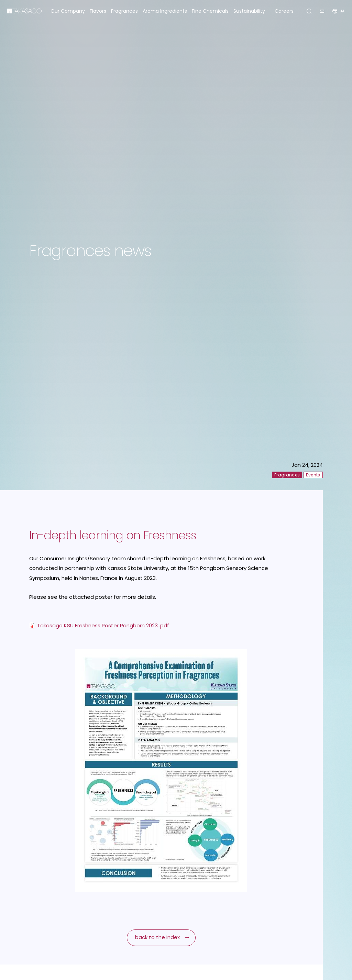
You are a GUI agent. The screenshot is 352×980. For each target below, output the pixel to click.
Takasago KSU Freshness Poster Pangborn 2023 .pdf (103, 625)
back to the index (157, 937)
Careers (284, 11)
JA (342, 11)
